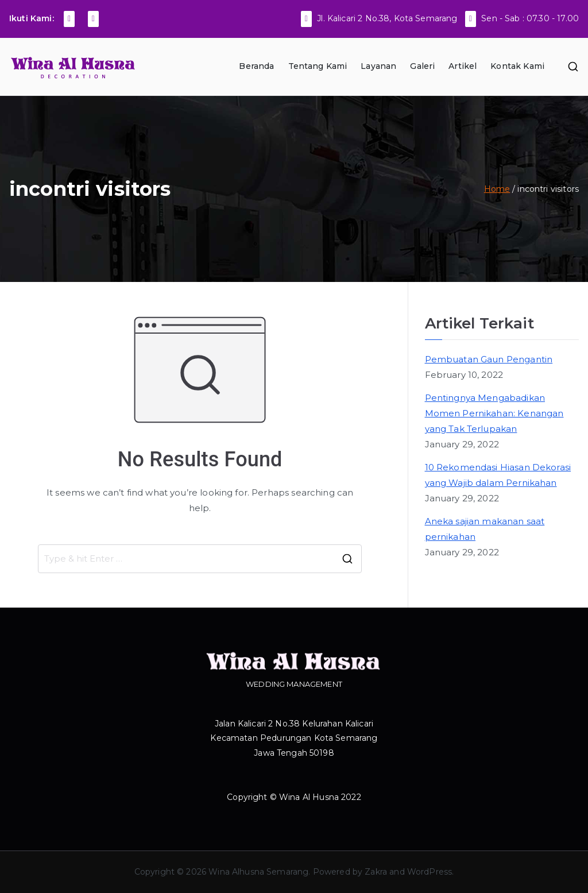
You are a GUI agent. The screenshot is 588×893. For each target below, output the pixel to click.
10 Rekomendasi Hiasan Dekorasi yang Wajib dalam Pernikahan (498, 475)
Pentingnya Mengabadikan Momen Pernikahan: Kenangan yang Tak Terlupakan (494, 413)
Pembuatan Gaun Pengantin (489, 359)
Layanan (378, 66)
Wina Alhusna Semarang (258, 872)
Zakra (376, 872)
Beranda (256, 66)
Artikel (463, 66)
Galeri (422, 66)
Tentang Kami (318, 66)
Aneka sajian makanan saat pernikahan (485, 529)
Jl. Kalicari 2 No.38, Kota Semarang (387, 18)
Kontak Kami (517, 66)
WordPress (430, 872)
